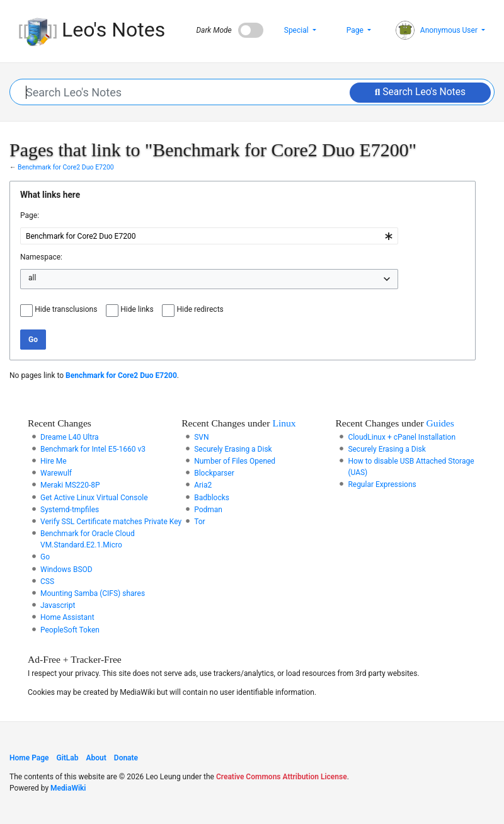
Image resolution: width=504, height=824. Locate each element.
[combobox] (209, 236)
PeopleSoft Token (70, 630)
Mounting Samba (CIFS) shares (93, 593)
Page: (30, 215)
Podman (208, 510)
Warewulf (56, 473)
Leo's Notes (92, 30)
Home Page (29, 758)
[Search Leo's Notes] (252, 92)
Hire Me (54, 461)
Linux (284, 423)
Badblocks (212, 498)
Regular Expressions (382, 484)
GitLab (68, 758)
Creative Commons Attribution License (282, 777)
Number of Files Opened (235, 461)
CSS (47, 581)
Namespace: (41, 257)
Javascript (58, 605)
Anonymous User (438, 30)
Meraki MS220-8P (70, 485)
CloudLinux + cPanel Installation (402, 437)
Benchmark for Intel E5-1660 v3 (93, 449)
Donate (126, 758)
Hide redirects (200, 309)
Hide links (137, 309)
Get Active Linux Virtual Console (94, 498)
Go (45, 557)
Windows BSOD (66, 569)
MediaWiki (68, 788)
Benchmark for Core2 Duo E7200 (66, 167)
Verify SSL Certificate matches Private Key (111, 522)
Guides (440, 423)
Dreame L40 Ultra (70, 437)
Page (356, 30)
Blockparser (214, 473)
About (96, 758)
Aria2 (203, 485)
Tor (200, 522)
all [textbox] (32, 278)
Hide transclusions (66, 309)
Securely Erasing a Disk (233, 449)
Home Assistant (67, 617)
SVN (201, 437)
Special (297, 30)
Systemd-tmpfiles (70, 510)
